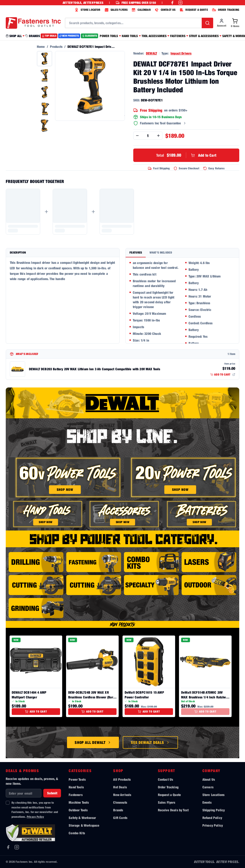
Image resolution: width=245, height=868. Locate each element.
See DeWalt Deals (150, 742)
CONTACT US (165, 10)
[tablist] (182, 253)
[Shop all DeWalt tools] (122, 403)
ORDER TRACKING (225, 10)
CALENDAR (140, 10)
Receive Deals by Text (173, 810)
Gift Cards (120, 818)
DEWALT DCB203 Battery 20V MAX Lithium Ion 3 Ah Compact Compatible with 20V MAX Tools (95, 369)
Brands (118, 810)
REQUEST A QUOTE (193, 10)
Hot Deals (120, 787)
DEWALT (151, 53)
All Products (122, 779)
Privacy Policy (35, 817)
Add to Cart (186, 155)
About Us (209, 779)
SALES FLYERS (116, 10)
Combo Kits (77, 833)
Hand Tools (76, 787)
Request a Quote (169, 795)
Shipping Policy (214, 810)
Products (56, 47)
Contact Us (166, 779)
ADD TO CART (220, 374)
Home (41, 47)
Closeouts (120, 802)
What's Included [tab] (161, 252)
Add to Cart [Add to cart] (36, 711)
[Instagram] (17, 847)
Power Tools (77, 779)
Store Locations (213, 795)
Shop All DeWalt (93, 742)
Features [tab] (136, 252)
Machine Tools (79, 802)
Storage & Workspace (84, 825)
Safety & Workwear (82, 818)
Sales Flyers (167, 802)
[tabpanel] (182, 301)
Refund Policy (212, 818)
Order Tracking (168, 787)
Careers (208, 787)
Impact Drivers (181, 53)
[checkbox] (8, 803)
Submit (52, 793)
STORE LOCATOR (87, 10)
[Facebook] (8, 847)
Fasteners (75, 795)
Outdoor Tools (78, 810)
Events (207, 802)
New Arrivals (122, 795)
